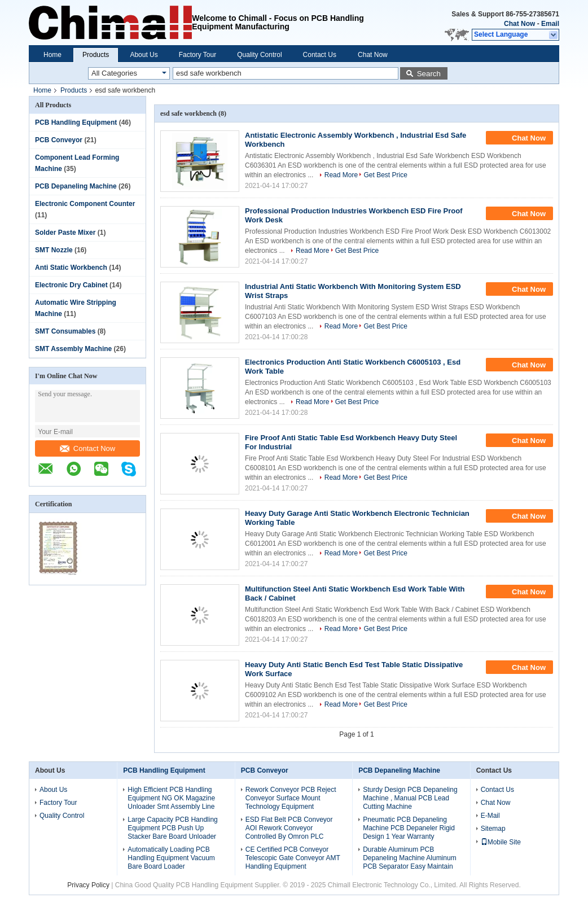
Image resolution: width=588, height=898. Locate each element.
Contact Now (87, 448)
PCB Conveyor (59, 140)
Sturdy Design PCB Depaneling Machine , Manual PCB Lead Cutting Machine (410, 798)
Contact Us (320, 55)
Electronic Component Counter (85, 204)
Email (550, 24)
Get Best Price (385, 175)
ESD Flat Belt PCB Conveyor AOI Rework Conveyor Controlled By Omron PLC (289, 828)
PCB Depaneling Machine (76, 186)
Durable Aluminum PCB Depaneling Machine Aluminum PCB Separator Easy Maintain (409, 858)
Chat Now (519, 24)
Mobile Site (501, 842)
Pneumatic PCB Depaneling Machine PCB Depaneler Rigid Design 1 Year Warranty (409, 828)
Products (96, 55)
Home (52, 55)
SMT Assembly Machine (73, 349)
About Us (144, 55)
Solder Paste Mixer (65, 233)
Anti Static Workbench (71, 268)
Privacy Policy (88, 885)
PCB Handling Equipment (76, 122)
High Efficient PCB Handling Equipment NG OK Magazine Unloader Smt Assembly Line (171, 798)
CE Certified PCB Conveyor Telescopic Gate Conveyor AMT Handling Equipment (293, 858)
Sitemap (493, 829)
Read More (341, 175)
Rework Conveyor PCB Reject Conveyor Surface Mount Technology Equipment (291, 798)
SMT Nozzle (54, 250)
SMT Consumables (65, 331)
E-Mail (490, 816)
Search (429, 74)
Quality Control (259, 55)
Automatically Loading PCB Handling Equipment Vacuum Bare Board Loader (171, 858)
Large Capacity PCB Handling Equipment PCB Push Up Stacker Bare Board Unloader (172, 828)
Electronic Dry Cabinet (71, 285)
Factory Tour (198, 55)
